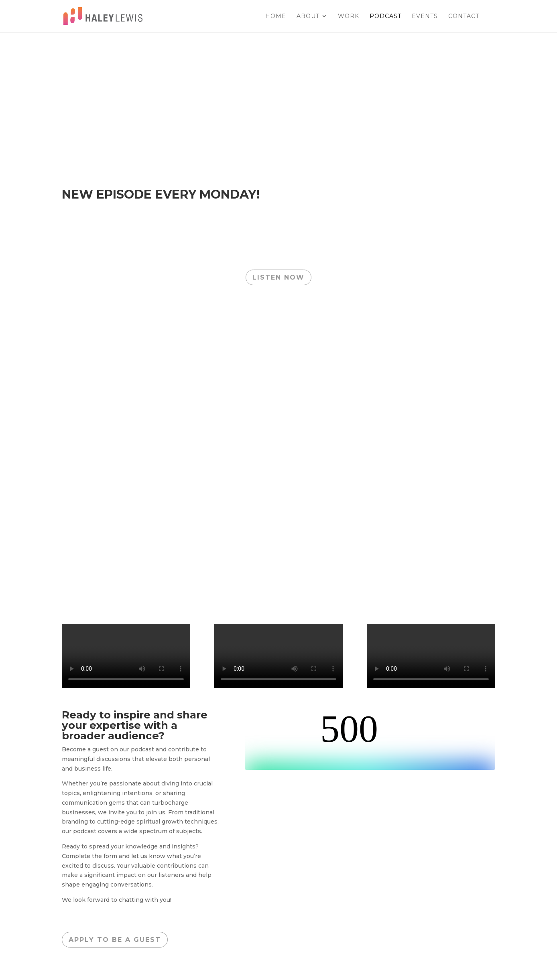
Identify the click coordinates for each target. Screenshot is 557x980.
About (308, 16)
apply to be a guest (115, 940)
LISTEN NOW (278, 277)
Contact (464, 16)
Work (349, 16)
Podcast (385, 16)
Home (276, 16)
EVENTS (425, 16)
